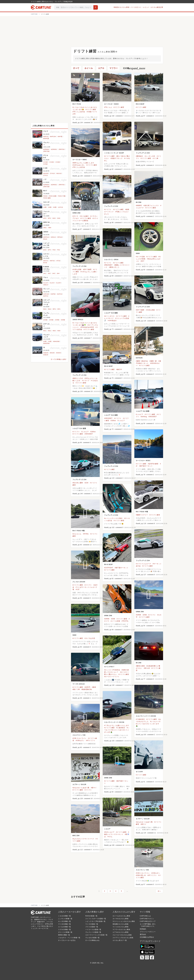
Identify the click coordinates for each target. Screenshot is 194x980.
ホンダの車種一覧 (64, 921)
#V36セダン (80, 741)
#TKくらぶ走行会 (79, 112)
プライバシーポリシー (148, 932)
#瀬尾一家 (153, 361)
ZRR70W (46, 151)
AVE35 (58, 353)
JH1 (45, 273)
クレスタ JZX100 (79, 582)
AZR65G (54, 149)
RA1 (45, 331)
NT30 (45, 263)
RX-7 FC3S (77, 104)
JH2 (49, 273)
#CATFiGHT (109, 568)
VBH (50, 228)
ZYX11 (46, 175)
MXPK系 (46, 139)
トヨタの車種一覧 (64, 916)
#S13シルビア (109, 832)
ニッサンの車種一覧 (65, 919)
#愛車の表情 (140, 666)
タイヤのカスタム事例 (121, 919)
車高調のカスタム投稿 (121, 924)
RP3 (54, 309)
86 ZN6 (139, 202)
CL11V (46, 283)
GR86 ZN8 (76, 213)
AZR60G (46, 149)
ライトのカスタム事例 (121, 927)
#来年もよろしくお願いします (83, 163)
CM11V (46, 285)
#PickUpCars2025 (87, 327)
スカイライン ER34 (111, 260)
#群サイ (94, 788)
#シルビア (139, 414)
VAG (45, 228)
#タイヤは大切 (90, 638)
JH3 (54, 273)
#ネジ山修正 (84, 216)
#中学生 (86, 534)
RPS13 (60, 237)
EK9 (45, 250)
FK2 (59, 250)
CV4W (58, 162)
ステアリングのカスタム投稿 (123, 938)
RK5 (45, 309)
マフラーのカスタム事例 (121, 930)
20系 (50, 207)
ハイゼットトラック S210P (114, 153)
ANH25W (46, 343)
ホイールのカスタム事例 (121, 916)
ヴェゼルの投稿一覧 (92, 938)
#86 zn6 (147, 668)
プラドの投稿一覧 (92, 927)
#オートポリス (109, 316)
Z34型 (57, 320)
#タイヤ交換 (140, 257)
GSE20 (46, 355)
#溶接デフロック (117, 158)
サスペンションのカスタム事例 (124, 921)
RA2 (49, 331)
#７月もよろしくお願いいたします (116, 725)
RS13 (45, 239)
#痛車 (94, 687)
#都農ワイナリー (142, 515)
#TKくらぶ (108, 107)
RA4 (59, 331)
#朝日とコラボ (78, 378)
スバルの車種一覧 (64, 927)
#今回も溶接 (77, 269)
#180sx (113, 421)
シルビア (107, 829)
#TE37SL (125, 621)
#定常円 (87, 687)
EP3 (49, 250)
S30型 (63, 320)
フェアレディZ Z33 (143, 153)
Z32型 (45, 320)
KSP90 (53, 294)
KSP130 (46, 294)
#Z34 (87, 483)
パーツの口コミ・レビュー (140, 7)
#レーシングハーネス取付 (113, 518)
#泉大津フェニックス (151, 206)
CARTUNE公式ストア (148, 921)
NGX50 (46, 173)
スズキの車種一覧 (64, 930)
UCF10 (61, 207)
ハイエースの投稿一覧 (93, 930)
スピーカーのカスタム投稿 (122, 935)
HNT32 (52, 261)
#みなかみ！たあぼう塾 (81, 788)
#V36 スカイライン (79, 738)
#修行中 (119, 369)
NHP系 (60, 137)
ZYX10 (52, 173)
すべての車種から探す (59, 359)
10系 (45, 207)
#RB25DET (108, 265)
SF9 (49, 218)
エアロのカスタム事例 (121, 932)
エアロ (101, 68)
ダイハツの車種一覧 (65, 932)
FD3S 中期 (62, 196)
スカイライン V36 (79, 735)
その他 (134, 68)
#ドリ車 (156, 158)
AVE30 (52, 353)
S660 (138, 253)
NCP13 (46, 296)
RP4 (59, 309)
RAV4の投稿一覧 (91, 916)
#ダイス (75, 216)
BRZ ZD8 (76, 836)
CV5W (45, 164)
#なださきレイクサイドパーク (83, 839)
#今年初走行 (112, 321)
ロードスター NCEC (111, 104)
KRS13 (53, 237)
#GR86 (138, 615)
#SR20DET (153, 417)
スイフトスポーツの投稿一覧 (96, 919)
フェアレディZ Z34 (79, 266)
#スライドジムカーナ (143, 564)
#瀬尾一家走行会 (142, 361)
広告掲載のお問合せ (147, 937)
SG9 (59, 218)
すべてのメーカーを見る (67, 940)
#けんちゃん (77, 534)
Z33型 (51, 320)
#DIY (143, 261)
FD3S (45, 196)
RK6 (49, 309)
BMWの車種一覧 (64, 935)
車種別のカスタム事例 (121, 7)
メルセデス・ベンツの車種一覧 (69, 938)
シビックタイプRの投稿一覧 (95, 921)
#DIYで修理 (87, 269)
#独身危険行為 (87, 689)
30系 (55, 207)
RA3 (54, 331)
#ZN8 (145, 615)
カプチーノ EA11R (79, 784)
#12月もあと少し (79, 165)
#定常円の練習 (153, 464)
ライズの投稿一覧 (92, 924)
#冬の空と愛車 (78, 483)
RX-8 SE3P (140, 104)
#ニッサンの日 (150, 156)
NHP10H (53, 137)
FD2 (54, 250)
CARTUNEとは (145, 916)
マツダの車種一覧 (64, 924)
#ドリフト (108, 209)
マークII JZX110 (79, 684)
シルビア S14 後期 (111, 313)
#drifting (144, 417)
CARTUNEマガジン (147, 919)
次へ (159, 891)
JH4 (58, 273)
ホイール (89, 68)
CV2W (52, 162)
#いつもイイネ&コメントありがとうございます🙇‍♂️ (148, 724)
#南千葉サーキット (146, 466)
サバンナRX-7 (109, 667)
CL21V (52, 283)
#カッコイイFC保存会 (112, 670)
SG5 (54, 218)
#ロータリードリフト (112, 677)
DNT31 (46, 261)
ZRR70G (62, 149)
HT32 (58, 261)
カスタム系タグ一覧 (120, 940)
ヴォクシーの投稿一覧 (93, 932)
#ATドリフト (91, 741)
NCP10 (60, 294)
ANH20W (56, 341)
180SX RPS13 (78, 320)
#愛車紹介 (139, 156)
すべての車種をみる (92, 940)
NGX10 (59, 173)
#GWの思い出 (141, 875)
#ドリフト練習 (91, 109)
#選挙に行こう (114, 267)
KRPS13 (46, 237)
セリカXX (139, 772)
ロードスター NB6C (80, 160)
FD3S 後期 (47, 198)
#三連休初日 (140, 719)
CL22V (59, 283)
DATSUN (139, 358)
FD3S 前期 (53, 196)
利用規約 (143, 929)
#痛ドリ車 (76, 689)
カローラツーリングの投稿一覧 (96, 935)
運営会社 (143, 934)
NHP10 (46, 137)
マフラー (114, 68)
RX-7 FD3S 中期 (142, 512)
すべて (76, 68)
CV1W (45, 162)
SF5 (45, 218)
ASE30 (46, 353)
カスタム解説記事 (157, 7)
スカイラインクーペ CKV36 (146, 716)
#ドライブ (86, 381)
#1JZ (78, 589)
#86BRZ (139, 206)
